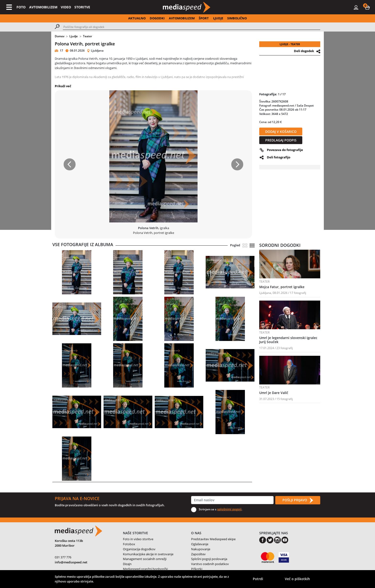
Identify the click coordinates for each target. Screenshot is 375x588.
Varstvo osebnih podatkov (210, 564)
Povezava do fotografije (285, 150)
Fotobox (129, 544)
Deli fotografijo (279, 157)
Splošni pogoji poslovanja (209, 559)
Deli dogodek (304, 51)
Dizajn (127, 564)
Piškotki (197, 569)
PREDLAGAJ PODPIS (281, 140)
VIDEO (66, 7)
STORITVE (82, 7)
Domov (60, 36)
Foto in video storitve (138, 539)
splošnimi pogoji (229, 509)
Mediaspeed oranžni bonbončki (145, 569)
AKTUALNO (137, 18)
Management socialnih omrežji (145, 559)
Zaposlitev (198, 554)
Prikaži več (63, 86)
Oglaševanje (200, 544)
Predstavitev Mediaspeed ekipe (213, 539)
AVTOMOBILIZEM (43, 7)
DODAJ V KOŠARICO (281, 132)
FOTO (21, 7)
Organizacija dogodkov (139, 549)
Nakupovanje (201, 549)
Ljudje (74, 36)
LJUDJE (218, 18)
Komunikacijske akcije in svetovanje (148, 554)
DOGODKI (157, 18)
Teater (88, 36)
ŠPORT (204, 18)
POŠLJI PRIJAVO (298, 500)
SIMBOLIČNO (237, 18)
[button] (367, 7)
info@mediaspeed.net (71, 562)
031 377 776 (63, 557)
